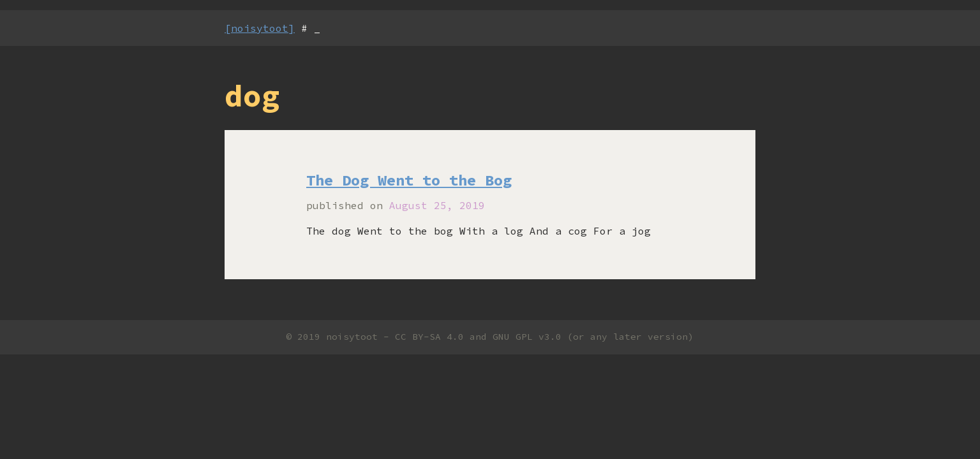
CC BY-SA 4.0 (429, 337)
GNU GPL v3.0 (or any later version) (593, 337)
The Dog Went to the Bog (409, 180)
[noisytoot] (260, 28)
